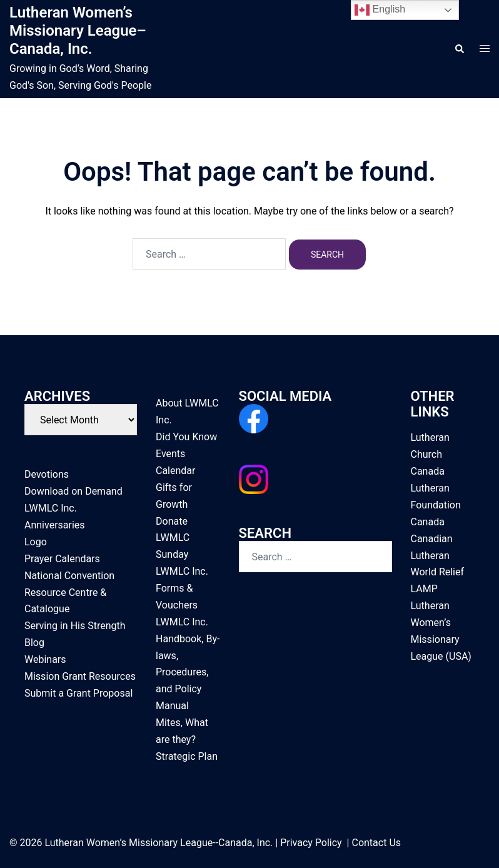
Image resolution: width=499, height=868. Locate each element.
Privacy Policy (311, 843)
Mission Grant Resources (80, 676)
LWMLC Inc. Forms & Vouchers (182, 588)
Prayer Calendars (62, 559)
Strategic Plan (187, 756)
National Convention (69, 576)
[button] (459, 49)
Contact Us (376, 843)
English (380, 10)
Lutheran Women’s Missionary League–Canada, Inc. (78, 31)
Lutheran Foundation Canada (436, 505)
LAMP (424, 589)
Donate (172, 521)
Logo (36, 542)
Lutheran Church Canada (430, 454)
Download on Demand (73, 491)
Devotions (47, 474)
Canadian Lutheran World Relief (438, 556)
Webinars (45, 659)
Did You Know (186, 437)
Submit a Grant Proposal (78, 693)
